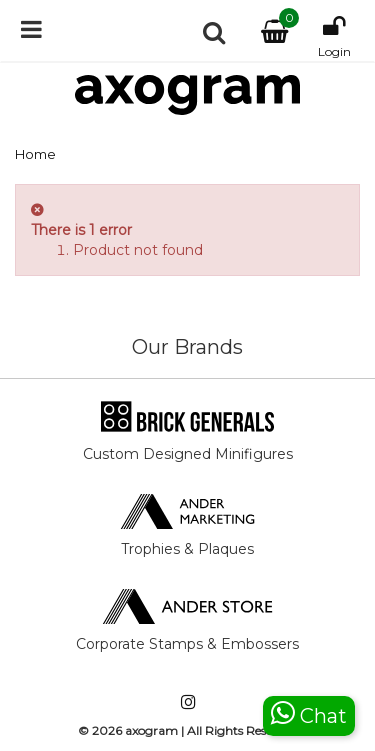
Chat (309, 713)
